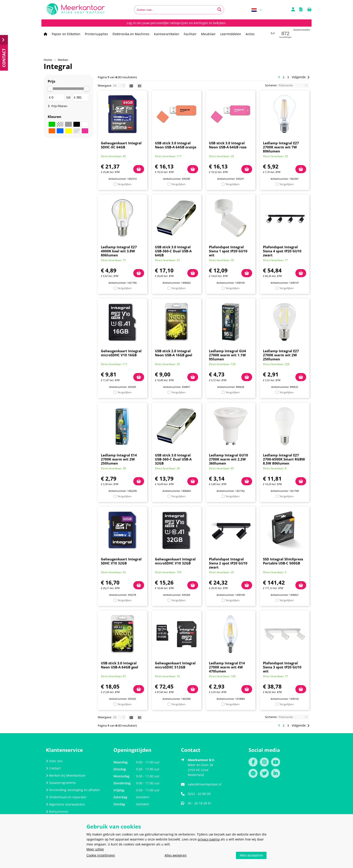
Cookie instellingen (101, 855)
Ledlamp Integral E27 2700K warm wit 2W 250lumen (281, 355)
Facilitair (190, 34)
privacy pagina (209, 839)
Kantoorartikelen (167, 34)
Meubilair (208, 34)
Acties (250, 34)
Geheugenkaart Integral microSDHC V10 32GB (175, 561)
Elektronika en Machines (131, 34)
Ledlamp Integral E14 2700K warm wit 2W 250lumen (119, 459)
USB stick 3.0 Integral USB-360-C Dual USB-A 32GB (173, 459)
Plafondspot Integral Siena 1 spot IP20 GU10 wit (228, 251)
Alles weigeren (176, 855)
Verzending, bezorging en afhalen (73, 790)
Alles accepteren (251, 855)
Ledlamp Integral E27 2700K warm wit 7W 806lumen (281, 147)
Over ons (54, 761)
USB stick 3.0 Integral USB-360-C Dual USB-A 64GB (173, 251)
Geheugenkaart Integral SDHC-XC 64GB (121, 145)
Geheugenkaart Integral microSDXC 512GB (175, 665)
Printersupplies (96, 34)
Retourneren (57, 812)
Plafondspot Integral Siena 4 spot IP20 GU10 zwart (282, 251)
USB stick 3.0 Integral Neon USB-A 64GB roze (228, 145)
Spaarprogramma (61, 783)
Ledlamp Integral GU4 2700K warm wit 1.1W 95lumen (227, 355)
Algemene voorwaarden (65, 804)
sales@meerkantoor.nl (205, 784)
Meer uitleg (95, 849)
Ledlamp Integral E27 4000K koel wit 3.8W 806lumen (119, 251)
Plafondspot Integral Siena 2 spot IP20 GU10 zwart (228, 563)
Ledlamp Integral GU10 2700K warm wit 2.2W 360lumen (229, 459)
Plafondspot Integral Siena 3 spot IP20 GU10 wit (282, 667)
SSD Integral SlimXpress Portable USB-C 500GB (283, 561)
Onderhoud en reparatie (66, 797)
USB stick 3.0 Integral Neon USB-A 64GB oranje (176, 145)
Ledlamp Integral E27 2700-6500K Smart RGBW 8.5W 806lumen (284, 459)
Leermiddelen (231, 34)
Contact (53, 768)
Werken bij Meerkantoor (66, 775)
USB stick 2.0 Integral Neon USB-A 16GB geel (174, 353)
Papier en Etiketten (66, 34)
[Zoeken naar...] (219, 10)
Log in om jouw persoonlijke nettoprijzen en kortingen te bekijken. (177, 23)
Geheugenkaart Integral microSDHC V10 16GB (121, 353)
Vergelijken (124, 184)
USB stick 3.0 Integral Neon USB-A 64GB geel (120, 665)
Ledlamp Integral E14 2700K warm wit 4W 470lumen (227, 667)
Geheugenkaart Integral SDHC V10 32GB (121, 561)
